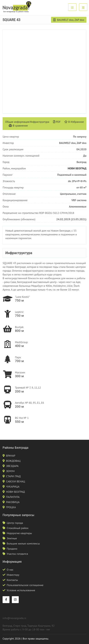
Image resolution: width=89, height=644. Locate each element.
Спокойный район (18, 528)
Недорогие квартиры (19, 533)
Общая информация (17, 122)
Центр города (15, 523)
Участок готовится (17, 554)
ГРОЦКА (11, 507)
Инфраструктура (39, 122)
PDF (57, 122)
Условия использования (21, 590)
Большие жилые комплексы (23, 543)
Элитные (12, 538)
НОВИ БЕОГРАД (77, 168)
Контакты (12, 580)
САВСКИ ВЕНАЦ (15, 481)
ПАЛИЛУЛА (13, 497)
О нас (10, 570)
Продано (12, 549)
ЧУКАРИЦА (13, 487)
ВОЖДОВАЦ (13, 461)
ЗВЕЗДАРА (12, 466)
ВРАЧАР (11, 456)
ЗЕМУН (10, 471)
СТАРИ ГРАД (13, 476)
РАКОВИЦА (13, 502)
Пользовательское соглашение (25, 585)
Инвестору (13, 575)
